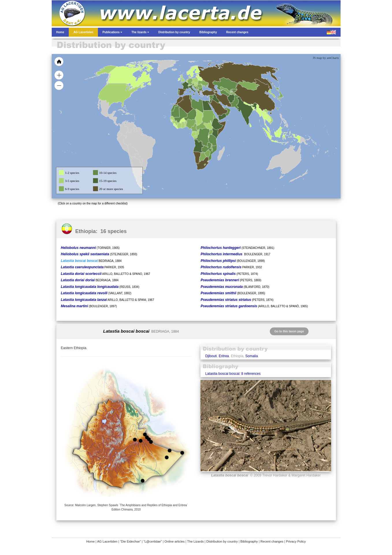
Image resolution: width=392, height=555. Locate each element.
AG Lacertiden (107, 541)
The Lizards (195, 541)
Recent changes (272, 541)
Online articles (174, 541)
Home (90, 541)
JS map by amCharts (326, 58)
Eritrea (224, 356)
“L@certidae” (153, 541)
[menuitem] (225, 108)
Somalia (251, 356)
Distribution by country (222, 541)
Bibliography (249, 541)
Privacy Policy (296, 541)
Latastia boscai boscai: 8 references (233, 374)
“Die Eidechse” (130, 541)
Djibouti (211, 356)
